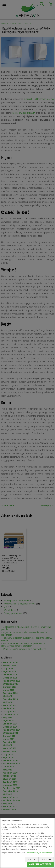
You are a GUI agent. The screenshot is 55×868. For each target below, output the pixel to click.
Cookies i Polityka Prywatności (39, 853)
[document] (27, 843)
